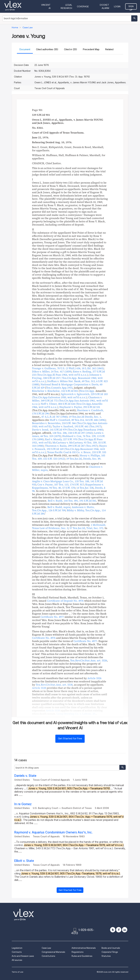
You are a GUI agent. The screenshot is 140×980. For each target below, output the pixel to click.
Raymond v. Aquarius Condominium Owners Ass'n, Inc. (53, 832)
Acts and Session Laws (23, 956)
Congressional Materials (53, 952)
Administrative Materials (84, 948)
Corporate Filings (110, 952)
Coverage (83, 6)
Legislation (17, 948)
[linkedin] (125, 930)
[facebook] (119, 930)
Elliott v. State (24, 861)
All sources (17, 960)
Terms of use (17, 972)
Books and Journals (111, 948)
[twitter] (113, 930)
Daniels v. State (25, 776)
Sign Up (131, 7)
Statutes (106, 956)
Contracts (17, 952)
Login (117, 6)
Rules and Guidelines (82, 956)
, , (68, 368)
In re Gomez (23, 804)
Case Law (46, 948)
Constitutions (48, 956)
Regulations (77, 952)
